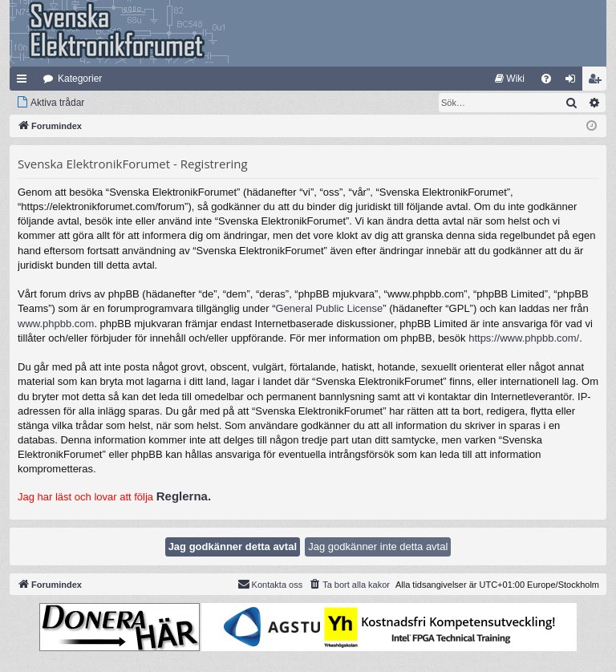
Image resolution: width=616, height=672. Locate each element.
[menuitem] (510, 79)
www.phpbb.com (56, 324)
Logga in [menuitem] (574, 82)
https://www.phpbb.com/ (524, 338)
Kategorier (80, 79)
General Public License (330, 308)
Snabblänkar (25, 82)
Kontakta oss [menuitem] (270, 584)
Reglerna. (184, 496)
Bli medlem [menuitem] (598, 82)
